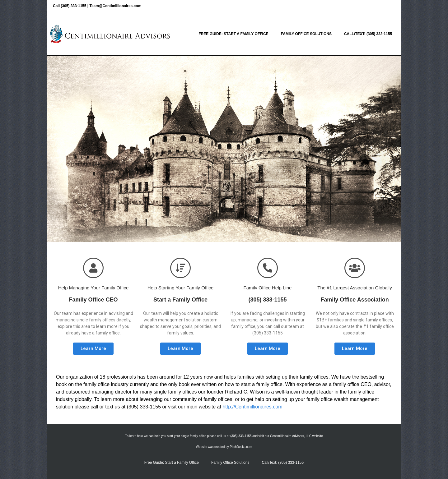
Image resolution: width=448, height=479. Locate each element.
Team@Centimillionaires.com (115, 6)
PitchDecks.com (241, 447)
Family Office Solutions (306, 34)
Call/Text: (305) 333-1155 (368, 34)
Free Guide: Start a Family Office (233, 34)
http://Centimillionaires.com (252, 407)
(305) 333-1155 (73, 6)
